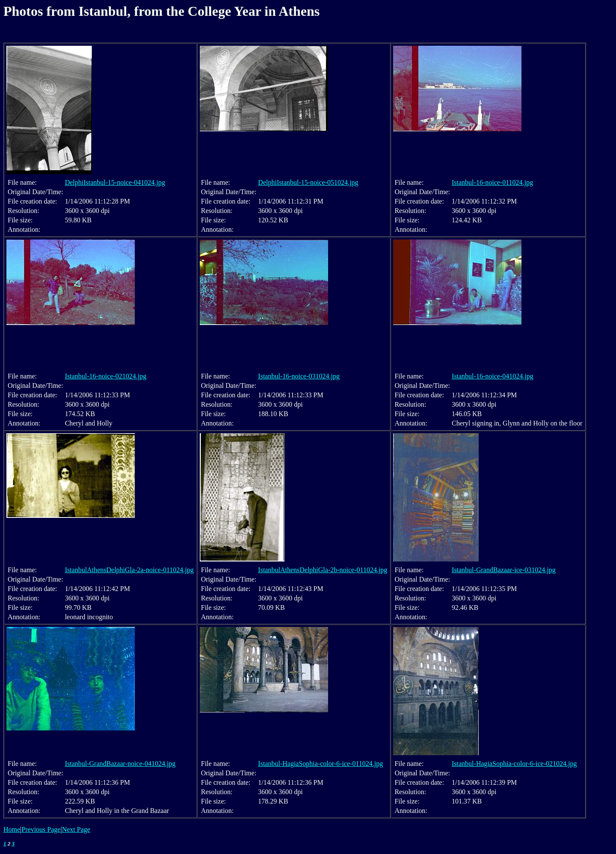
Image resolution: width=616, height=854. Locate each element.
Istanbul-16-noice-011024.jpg (492, 182)
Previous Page (41, 829)
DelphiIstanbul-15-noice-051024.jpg (308, 182)
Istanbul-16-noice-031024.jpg (299, 376)
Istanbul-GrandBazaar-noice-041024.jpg (120, 764)
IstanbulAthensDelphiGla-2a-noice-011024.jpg (129, 570)
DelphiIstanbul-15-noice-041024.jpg (115, 182)
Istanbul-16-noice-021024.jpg (106, 376)
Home (12, 829)
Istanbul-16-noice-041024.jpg (493, 376)
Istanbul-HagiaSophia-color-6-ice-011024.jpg (320, 764)
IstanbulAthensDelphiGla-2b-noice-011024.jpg (323, 570)
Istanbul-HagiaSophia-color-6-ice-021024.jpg (514, 764)
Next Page (76, 829)
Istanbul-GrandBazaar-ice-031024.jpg (504, 570)
